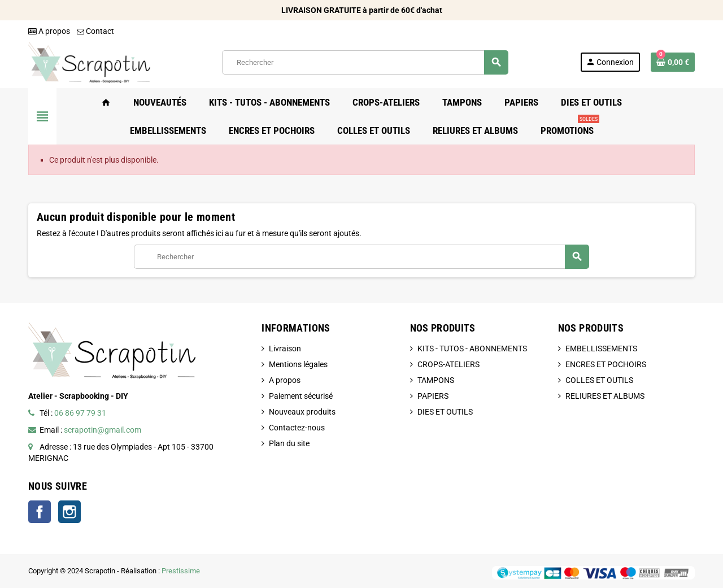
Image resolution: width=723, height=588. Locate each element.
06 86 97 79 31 (80, 413)
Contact (95, 31)
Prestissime (181, 571)
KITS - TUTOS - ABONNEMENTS (472, 349)
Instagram (69, 512)
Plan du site (289, 443)
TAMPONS (436, 380)
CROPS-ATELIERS (448, 364)
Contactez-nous (297, 428)
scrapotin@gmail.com (103, 430)
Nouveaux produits (302, 412)
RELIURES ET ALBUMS (605, 396)
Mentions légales (298, 364)
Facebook (40, 512)
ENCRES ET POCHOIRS (606, 364)
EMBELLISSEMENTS (601, 349)
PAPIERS (433, 396)
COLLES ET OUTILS (599, 380)
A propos (49, 31)
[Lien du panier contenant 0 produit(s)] (673, 62)
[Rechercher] (365, 62)
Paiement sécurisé (301, 396)
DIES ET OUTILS (445, 412)
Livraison (285, 349)
